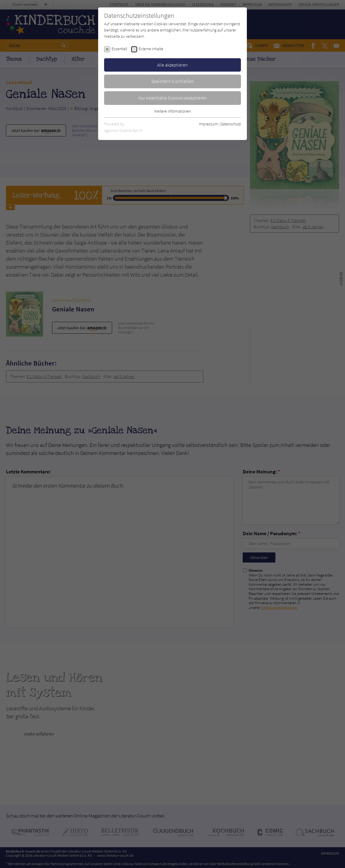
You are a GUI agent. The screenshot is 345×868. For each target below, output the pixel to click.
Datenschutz (231, 124)
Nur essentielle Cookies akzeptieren (173, 98)
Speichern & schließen (172, 81)
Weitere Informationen (172, 111)
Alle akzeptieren (172, 65)
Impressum (208, 124)
